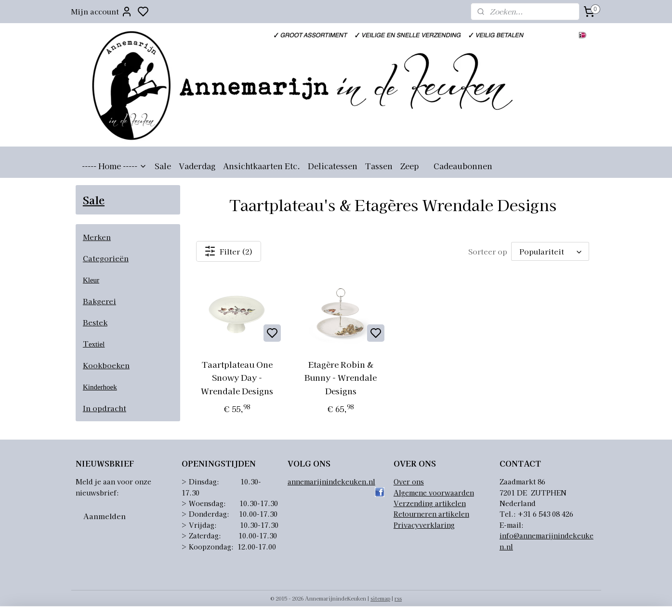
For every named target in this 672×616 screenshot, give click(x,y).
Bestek (95, 322)
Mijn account (102, 12)
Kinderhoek (100, 387)
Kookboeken (106, 365)
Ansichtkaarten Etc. (262, 166)
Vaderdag (197, 166)
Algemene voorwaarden (434, 493)
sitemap (380, 598)
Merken (97, 237)
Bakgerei (99, 301)
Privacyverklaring (424, 525)
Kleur (91, 280)
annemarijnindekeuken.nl (331, 482)
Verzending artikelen (430, 503)
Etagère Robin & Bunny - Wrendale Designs (341, 377)
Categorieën (106, 258)
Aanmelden (105, 516)
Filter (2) (229, 251)
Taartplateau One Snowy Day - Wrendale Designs (237, 377)
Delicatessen (333, 166)
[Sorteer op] (550, 251)
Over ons (409, 482)
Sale (163, 166)
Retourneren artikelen (431, 514)
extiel (97, 344)
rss (398, 598)
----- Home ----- (114, 166)
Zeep (409, 166)
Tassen (379, 166)
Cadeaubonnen (463, 166)
